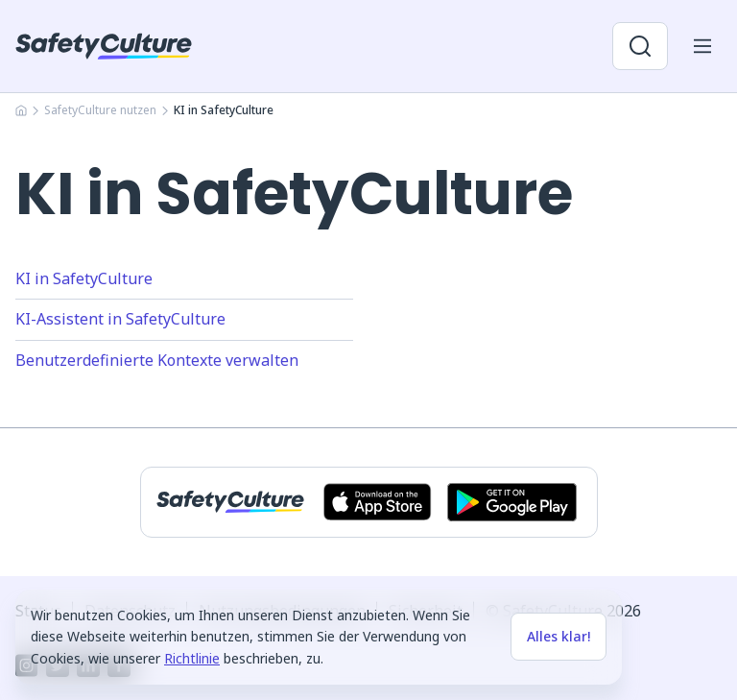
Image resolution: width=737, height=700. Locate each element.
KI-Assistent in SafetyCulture (120, 319)
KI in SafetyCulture (84, 278)
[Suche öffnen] (640, 46)
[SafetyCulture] (104, 46)
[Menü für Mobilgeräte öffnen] (702, 46)
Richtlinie (192, 658)
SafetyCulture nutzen (100, 110)
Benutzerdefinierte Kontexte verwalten (157, 360)
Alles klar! (559, 636)
